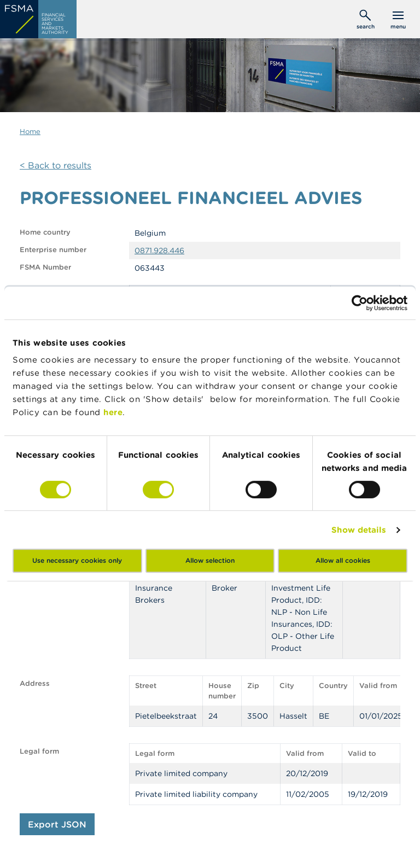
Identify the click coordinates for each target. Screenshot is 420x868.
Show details (359, 530)
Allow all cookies (343, 560)
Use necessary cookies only (77, 560)
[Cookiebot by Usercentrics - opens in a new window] (360, 303)
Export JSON (57, 824)
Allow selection (210, 560)
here (113, 412)
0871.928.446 (159, 251)
